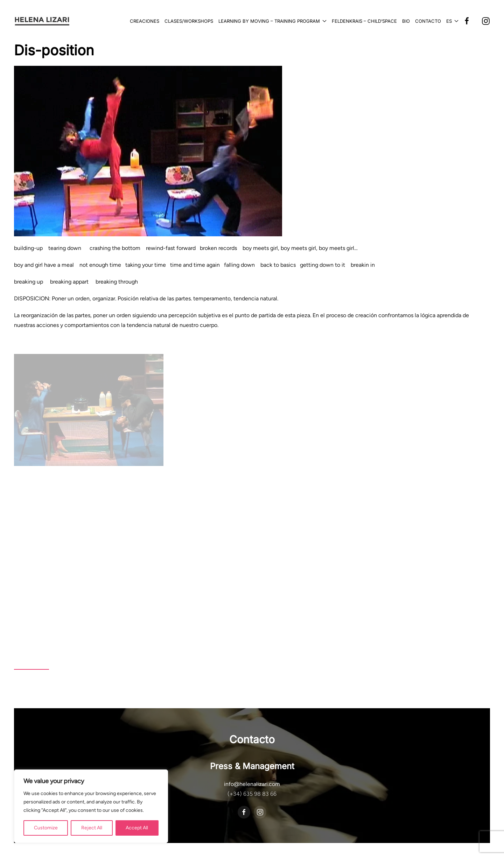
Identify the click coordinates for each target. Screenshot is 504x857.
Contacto (428, 21)
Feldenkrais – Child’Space (364, 21)
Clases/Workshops (189, 21)
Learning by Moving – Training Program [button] (272, 21)
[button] (452, 21)
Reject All (92, 828)
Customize (46, 828)
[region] (91, 806)
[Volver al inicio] (42, 21)
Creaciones (145, 21)
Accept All (137, 828)
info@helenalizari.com (252, 784)
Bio (406, 21)
